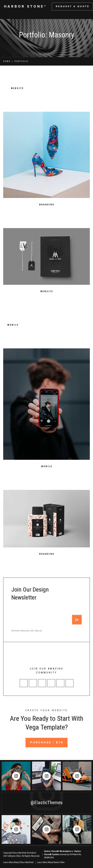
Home (7, 61)
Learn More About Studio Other (51, 862)
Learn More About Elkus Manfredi (18, 862)
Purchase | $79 (47, 742)
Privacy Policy (49, 631)
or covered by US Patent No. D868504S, (63, 854)
